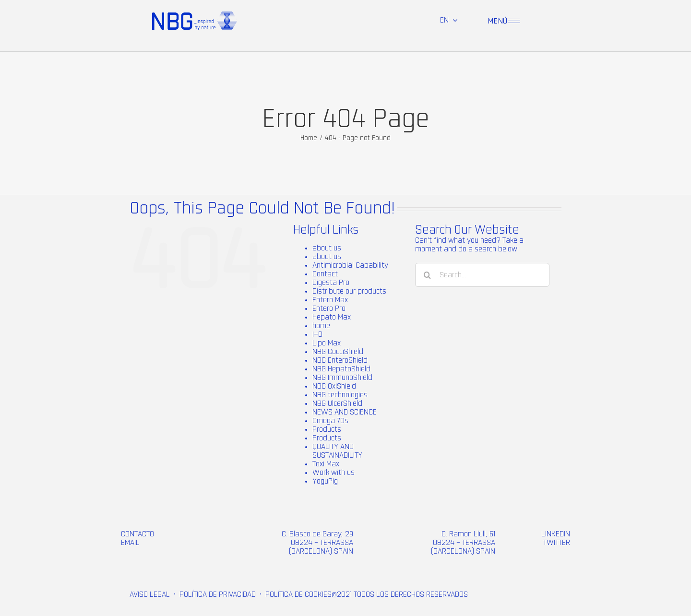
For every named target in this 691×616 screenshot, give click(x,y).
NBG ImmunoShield (342, 378)
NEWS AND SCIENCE (345, 412)
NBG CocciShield (338, 352)
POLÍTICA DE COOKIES (298, 594)
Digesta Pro (331, 283)
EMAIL (130, 543)
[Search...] (482, 275)
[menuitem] (449, 20)
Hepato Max (332, 317)
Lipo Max (327, 343)
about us (327, 248)
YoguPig (325, 481)
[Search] (427, 275)
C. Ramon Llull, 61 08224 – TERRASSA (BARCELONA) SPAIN (463, 543)
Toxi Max (326, 464)
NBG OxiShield (334, 386)
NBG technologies (340, 395)
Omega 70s (330, 421)
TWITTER (557, 543)
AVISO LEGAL (150, 594)
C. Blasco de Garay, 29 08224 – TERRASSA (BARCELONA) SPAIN (317, 543)
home (321, 326)
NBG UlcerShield (337, 403)
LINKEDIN (556, 534)
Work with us (334, 473)
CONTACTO (137, 534)
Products (327, 429)
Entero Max (330, 300)
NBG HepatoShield (341, 369)
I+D (317, 334)
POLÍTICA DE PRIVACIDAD (218, 594)
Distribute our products (349, 291)
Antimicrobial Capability (350, 265)
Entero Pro (329, 308)
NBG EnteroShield (340, 360)
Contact (325, 274)
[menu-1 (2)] (514, 23)
